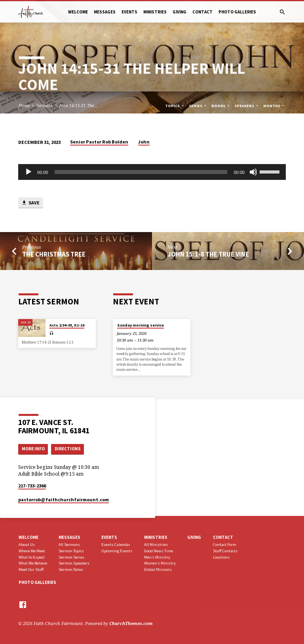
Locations (221, 557)
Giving (180, 12)
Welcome (78, 12)
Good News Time (159, 551)
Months (274, 106)
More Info (33, 449)
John (144, 142)
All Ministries (156, 545)
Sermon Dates (71, 569)
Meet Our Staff (31, 569)
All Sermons (69, 545)
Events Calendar (116, 545)
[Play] (28, 172)
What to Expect (32, 557)
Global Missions (158, 569)
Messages (105, 12)
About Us (27, 545)
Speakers (247, 106)
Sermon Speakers (74, 563)
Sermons (45, 106)
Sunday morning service (141, 325)
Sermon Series (71, 557)
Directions (68, 449)
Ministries (155, 12)
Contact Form (225, 545)
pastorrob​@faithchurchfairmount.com (64, 500)
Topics (175, 106)
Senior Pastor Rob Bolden (99, 142)
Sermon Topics (71, 551)
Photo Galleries (237, 12)
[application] (152, 172)
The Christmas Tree (54, 254)
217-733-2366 (32, 486)
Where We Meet (32, 551)
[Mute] (253, 172)
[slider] (141, 172)
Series (198, 106)
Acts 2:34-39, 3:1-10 (67, 325)
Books (221, 106)
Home (24, 106)
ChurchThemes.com (131, 623)
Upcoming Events (117, 551)
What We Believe (33, 563)
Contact (202, 12)
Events (129, 12)
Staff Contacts (225, 551)
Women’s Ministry (160, 563)
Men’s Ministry (157, 557)
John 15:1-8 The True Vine (208, 254)
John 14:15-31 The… (78, 106)
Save (30, 203)
